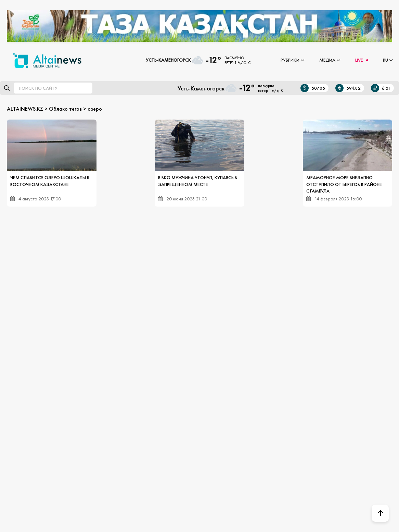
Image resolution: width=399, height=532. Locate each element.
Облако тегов (65, 109)
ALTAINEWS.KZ (25, 109)
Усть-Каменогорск (168, 60)
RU (385, 60)
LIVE (359, 60)
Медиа (327, 60)
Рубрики (290, 60)
